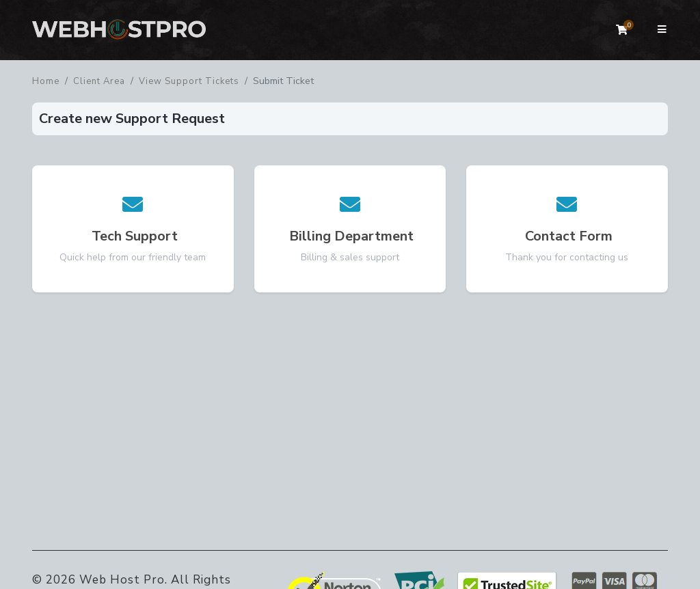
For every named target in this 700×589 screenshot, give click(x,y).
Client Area (99, 81)
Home (46, 81)
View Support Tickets (189, 81)
